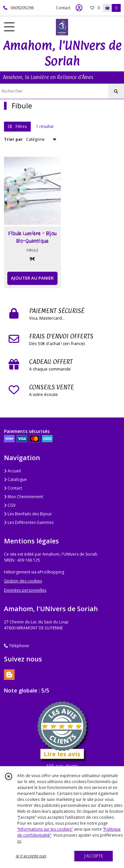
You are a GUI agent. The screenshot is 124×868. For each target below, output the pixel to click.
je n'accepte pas (31, 856)
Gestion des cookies (23, 581)
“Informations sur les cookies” (45, 829)
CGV (10, 505)
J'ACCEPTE (94, 856)
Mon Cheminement (23, 497)
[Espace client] (79, 8)
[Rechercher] (116, 92)
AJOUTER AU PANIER (32, 278)
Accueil (12, 471)
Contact (63, 8)
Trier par (13, 139)
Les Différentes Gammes (29, 522)
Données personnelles (25, 590)
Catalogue (15, 479)
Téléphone (17, 646)
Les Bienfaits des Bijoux (28, 514)
